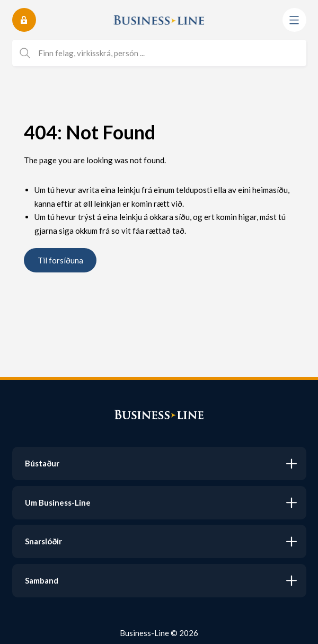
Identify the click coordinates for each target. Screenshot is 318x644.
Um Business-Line (58, 502)
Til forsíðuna (60, 260)
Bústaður (42, 463)
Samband (42, 580)
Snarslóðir (43, 541)
